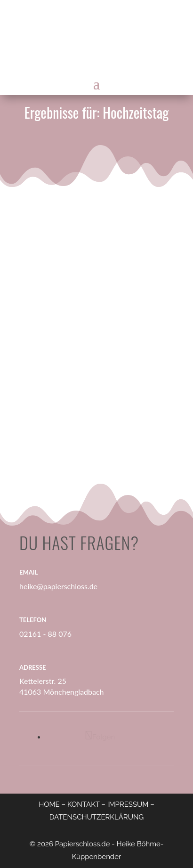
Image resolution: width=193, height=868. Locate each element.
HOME (49, 804)
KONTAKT (84, 804)
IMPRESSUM (128, 804)
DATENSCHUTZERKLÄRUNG (97, 817)
